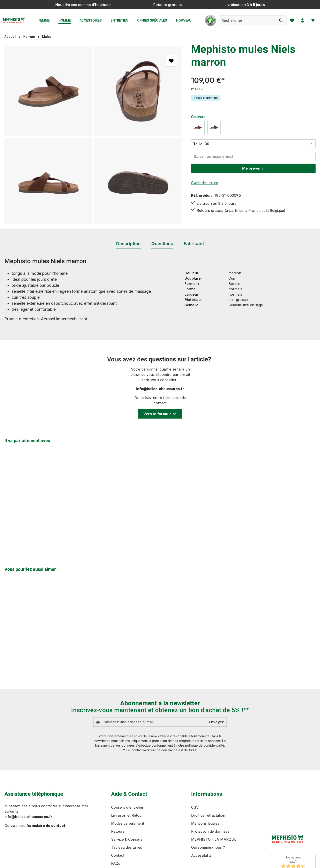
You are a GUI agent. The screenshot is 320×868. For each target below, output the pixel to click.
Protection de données (210, 831)
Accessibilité (201, 855)
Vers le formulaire (160, 414)
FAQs (116, 863)
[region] (93, 135)
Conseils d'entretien (128, 807)
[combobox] (245, 20)
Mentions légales (205, 823)
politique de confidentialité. (205, 746)
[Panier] (312, 20)
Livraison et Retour (127, 815)
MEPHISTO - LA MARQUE (214, 839)
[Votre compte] (301, 20)
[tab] (128, 244)
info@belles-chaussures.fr (160, 389)
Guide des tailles (205, 183)
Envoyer (216, 722)
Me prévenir (253, 168)
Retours (118, 831)
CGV (195, 807)
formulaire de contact (46, 826)
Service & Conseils (127, 839)
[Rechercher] (278, 20)
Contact (118, 855)
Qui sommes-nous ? (208, 847)
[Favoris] (290, 20)
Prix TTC (197, 89)
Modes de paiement (128, 823)
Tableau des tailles (127, 847)
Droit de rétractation (208, 815)
